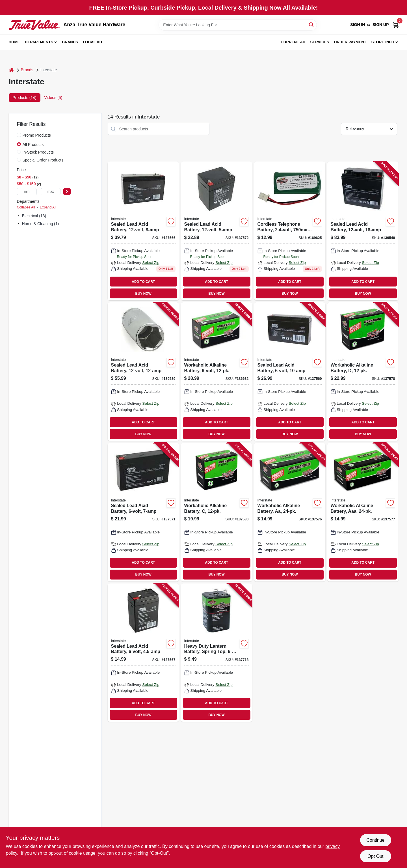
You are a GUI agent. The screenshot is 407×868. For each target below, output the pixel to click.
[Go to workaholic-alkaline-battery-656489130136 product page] (363, 372)
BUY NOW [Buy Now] (143, 294)
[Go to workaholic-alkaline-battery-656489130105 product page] (217, 512)
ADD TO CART (143, 282)
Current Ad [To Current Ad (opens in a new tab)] (293, 42)
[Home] (11, 70)
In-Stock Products (38, 152)
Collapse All (26, 207)
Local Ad (92, 42)
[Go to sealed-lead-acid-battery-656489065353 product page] (143, 512)
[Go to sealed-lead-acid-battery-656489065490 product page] (290, 372)
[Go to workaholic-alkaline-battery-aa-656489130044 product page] (290, 512)
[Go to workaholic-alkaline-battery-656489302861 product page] (217, 372)
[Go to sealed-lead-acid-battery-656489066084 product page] (143, 231)
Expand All (48, 207)
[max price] (51, 192)
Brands (70, 42)
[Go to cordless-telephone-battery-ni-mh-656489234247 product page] (290, 231)
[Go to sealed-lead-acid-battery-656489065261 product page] (143, 653)
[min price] (27, 192)
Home (14, 42)
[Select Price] (67, 192)
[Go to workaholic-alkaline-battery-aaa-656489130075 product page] (363, 512)
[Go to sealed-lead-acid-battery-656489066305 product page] (363, 231)
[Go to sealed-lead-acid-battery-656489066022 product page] (217, 231)
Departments (39, 42)
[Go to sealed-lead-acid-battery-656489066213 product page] (143, 372)
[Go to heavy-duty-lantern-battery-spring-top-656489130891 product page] (217, 653)
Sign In (358, 25)
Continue (375, 840)
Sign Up (381, 25)
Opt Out (375, 856)
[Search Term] (238, 25)
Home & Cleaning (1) (41, 224)
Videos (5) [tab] (53, 98)
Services (320, 42)
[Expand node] (19, 216)
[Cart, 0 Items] (396, 25)
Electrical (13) (34, 216)
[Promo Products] (19, 135)
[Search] (312, 24)
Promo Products (37, 135)
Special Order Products (43, 160)
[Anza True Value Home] (34, 25)
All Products (33, 145)
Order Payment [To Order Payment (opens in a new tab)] (350, 42)
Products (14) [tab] (25, 98)
